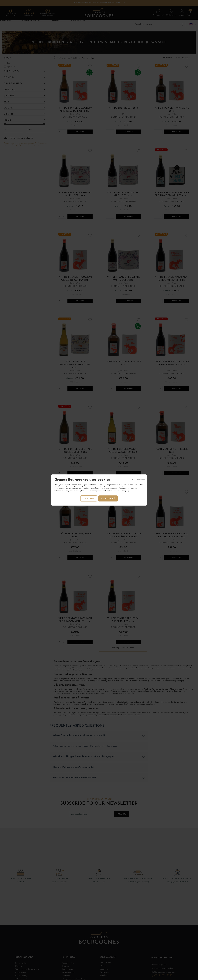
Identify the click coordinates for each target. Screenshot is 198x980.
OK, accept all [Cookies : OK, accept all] (108, 498)
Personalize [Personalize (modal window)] (89, 498)
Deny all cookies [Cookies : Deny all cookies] (139, 480)
